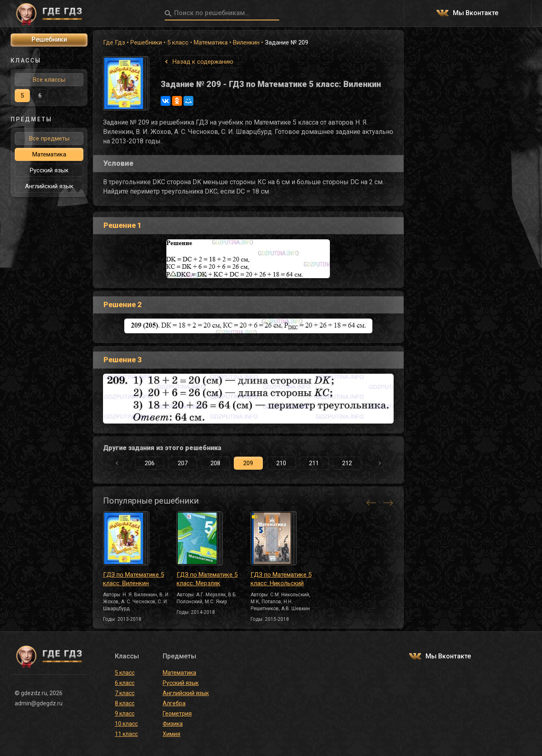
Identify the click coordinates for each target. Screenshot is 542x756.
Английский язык (49, 186)
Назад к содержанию (203, 62)
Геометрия (177, 714)
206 (150, 463)
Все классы (49, 80)
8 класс (125, 703)
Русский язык (49, 170)
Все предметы (49, 138)
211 (314, 463)
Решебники (146, 42)
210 (281, 463)
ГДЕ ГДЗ (49, 13)
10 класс (126, 724)
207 (183, 463)
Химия (171, 734)
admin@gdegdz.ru (39, 703)
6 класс (125, 683)
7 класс (125, 693)
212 (347, 463)
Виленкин (246, 42)
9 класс (125, 714)
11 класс (126, 734)
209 (248, 463)
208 (215, 463)
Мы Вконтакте (476, 13)
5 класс (178, 42)
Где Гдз (114, 42)
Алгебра (174, 703)
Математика (211, 42)
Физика (173, 724)
